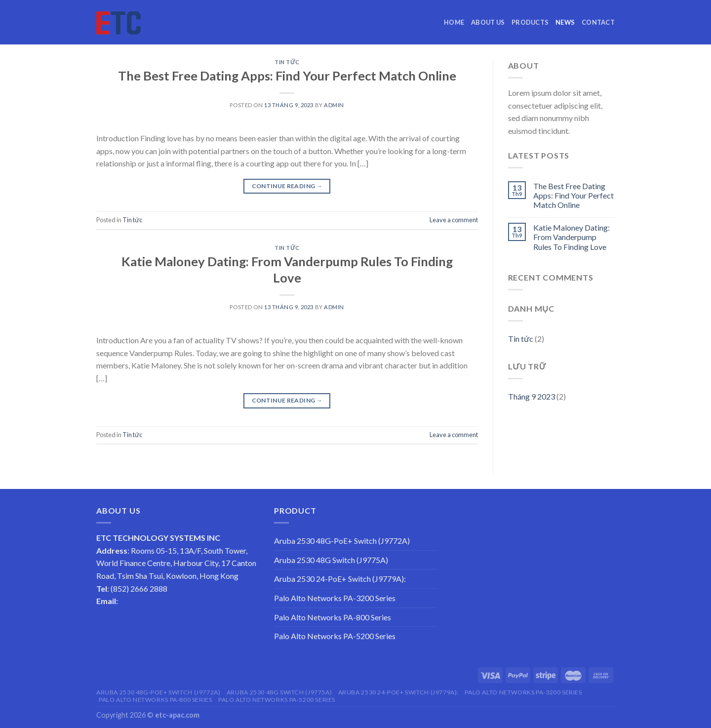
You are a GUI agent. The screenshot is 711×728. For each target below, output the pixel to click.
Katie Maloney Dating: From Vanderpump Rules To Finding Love (572, 237)
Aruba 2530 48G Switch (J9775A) (331, 560)
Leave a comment (454, 220)
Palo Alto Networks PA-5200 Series (335, 636)
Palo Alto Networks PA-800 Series (333, 617)
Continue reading (287, 186)
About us (488, 22)
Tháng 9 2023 (532, 396)
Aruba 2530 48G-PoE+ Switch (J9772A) (342, 541)
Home (454, 22)
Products (530, 22)
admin (334, 105)
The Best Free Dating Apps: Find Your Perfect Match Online (287, 76)
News (565, 22)
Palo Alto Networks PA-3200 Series (335, 598)
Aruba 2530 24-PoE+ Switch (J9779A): (340, 579)
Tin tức (287, 62)
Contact (598, 22)
